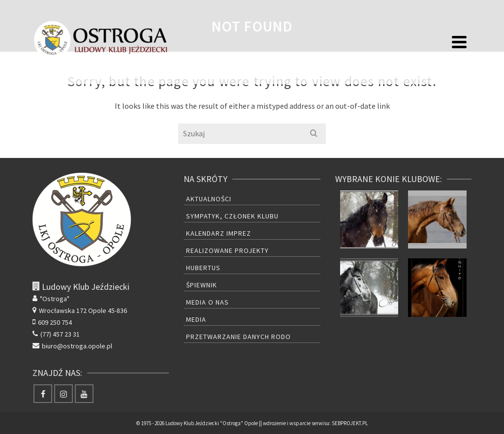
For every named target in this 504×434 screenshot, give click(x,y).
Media (196, 319)
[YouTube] (84, 394)
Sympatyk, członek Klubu (232, 216)
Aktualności (209, 199)
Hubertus (203, 268)
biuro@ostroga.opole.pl (72, 346)
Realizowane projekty (227, 250)
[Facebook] (43, 394)
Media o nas (207, 302)
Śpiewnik (202, 285)
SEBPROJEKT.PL (350, 423)
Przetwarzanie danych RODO (238, 337)
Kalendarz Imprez (219, 233)
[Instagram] (63, 394)
